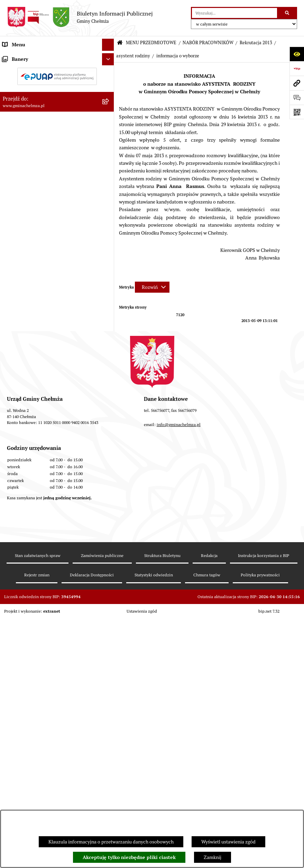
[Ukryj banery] (108, 569)
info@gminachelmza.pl (179, 715)
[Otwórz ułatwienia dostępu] (297, 54)
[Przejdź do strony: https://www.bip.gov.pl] (297, 68)
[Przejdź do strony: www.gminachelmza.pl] (297, 83)
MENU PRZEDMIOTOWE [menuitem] (29, 57)
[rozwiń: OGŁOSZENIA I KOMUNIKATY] (109, 73)
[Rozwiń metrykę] (152, 287)
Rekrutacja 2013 (256, 43)
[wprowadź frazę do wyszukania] (234, 13)
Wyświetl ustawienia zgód (228, 842)
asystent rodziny (133, 56)
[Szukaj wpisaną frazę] (288, 13)
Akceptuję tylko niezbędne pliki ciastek (129, 857)
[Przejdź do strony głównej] (80, 17)
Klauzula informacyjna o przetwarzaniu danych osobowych (111, 842)
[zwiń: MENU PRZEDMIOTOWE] (109, 57)
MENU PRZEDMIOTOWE (151, 43)
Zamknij (213, 857)
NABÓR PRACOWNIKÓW (208, 43)
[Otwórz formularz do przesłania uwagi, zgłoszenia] (297, 97)
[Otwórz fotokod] (297, 112)
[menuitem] (57, 73)
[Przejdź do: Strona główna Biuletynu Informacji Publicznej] (120, 43)
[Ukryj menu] (108, 45)
